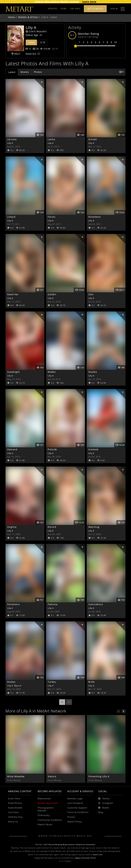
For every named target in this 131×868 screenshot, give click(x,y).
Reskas (11, 682)
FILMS (64, 9)
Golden (52, 294)
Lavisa (51, 139)
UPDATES (53, 9)
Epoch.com (98, 855)
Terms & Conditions (78, 812)
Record (52, 527)
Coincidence (96, 604)
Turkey (52, 682)
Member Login (75, 799)
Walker (52, 372)
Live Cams (13, 812)
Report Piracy (75, 822)
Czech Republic (36, 31)
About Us (13, 822)
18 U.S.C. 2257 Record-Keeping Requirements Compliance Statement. (66, 845)
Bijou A (18, 686)
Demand (12, 449)
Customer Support (77, 808)
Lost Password (75, 803)
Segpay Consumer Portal (85, 858)
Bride (92, 682)
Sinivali (93, 139)
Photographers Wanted (46, 809)
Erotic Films (14, 799)
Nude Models (15, 808)
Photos (38, 72)
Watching (94, 527)
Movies (25, 72)
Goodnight (13, 372)
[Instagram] (106, 803)
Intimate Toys (15, 817)
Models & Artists (28, 17)
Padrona (53, 604)
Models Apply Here (48, 803)
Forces (51, 217)
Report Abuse (45, 824)
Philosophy (44, 815)
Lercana (12, 139)
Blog (101, 812)
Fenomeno (94, 217)
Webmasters (44, 799)
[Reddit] (104, 808)
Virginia (12, 527)
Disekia (93, 372)
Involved (93, 449)
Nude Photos (15, 803)
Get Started (95, 9)
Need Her (13, 294)
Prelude (52, 449)
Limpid (11, 217)
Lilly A (10, 143)
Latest (12, 72)
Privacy (71, 817)
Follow (31, 42)
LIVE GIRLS (75, 9)
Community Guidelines (50, 820)
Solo (91, 294)
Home (11, 17)
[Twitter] (104, 799)
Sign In (114, 9)
